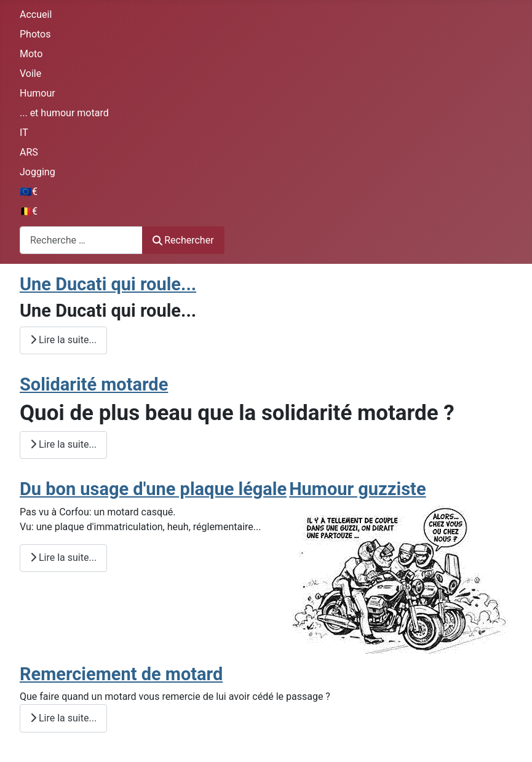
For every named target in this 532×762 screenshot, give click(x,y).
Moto (31, 54)
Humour (38, 93)
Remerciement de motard (121, 674)
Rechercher (183, 240)
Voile (30, 73)
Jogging (38, 172)
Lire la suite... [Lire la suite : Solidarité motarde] (63, 444)
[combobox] (81, 240)
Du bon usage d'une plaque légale (153, 489)
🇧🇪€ (29, 211)
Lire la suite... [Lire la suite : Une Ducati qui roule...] (63, 340)
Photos (35, 34)
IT (24, 133)
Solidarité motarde (94, 384)
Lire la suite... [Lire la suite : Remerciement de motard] (63, 718)
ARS (29, 152)
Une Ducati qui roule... (108, 284)
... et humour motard (64, 113)
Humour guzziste (357, 489)
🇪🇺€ (29, 192)
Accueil (36, 14)
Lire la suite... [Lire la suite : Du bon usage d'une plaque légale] (63, 558)
